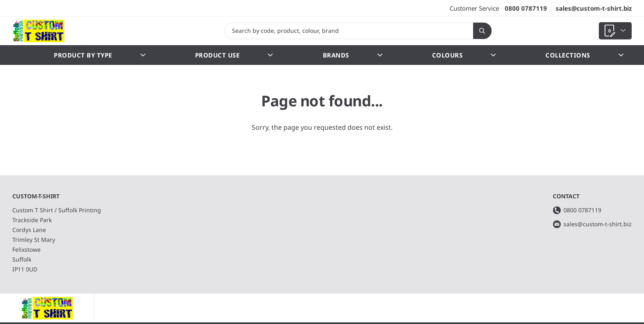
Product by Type (100, 55)
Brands (353, 55)
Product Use (234, 55)
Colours (464, 55)
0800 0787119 (526, 8)
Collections (584, 55)
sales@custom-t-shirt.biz (594, 8)
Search (479, 31)
